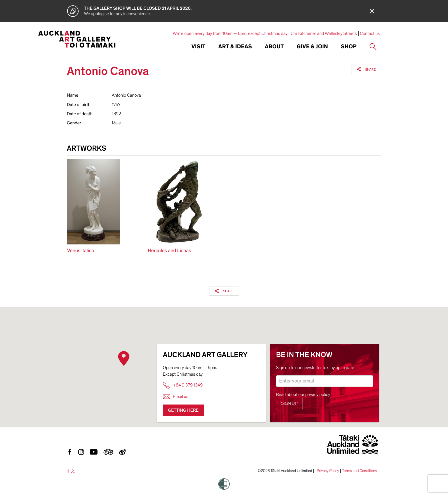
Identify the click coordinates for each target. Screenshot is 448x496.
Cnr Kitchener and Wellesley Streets (324, 33)
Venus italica (81, 251)
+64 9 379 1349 (183, 385)
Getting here (183, 410)
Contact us (370, 33)
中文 (71, 471)
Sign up (289, 403)
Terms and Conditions (359, 471)
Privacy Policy (328, 471)
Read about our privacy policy (303, 395)
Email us (176, 397)
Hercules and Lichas (169, 251)
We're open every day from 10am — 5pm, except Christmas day (230, 33)
